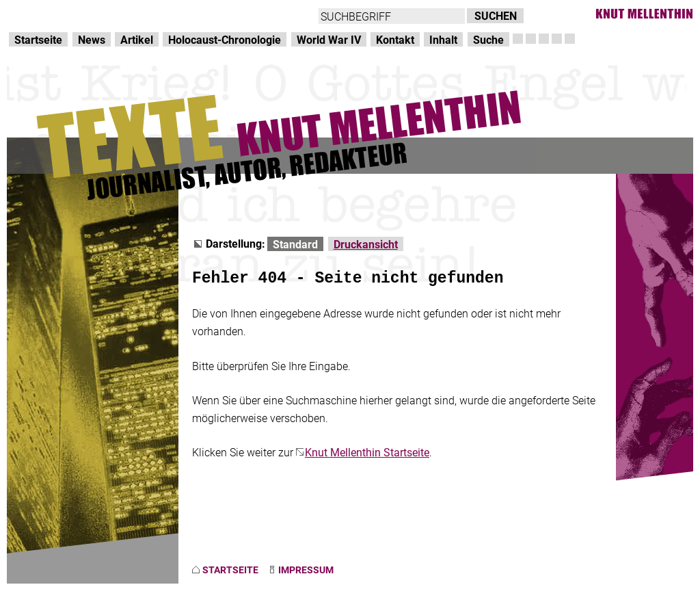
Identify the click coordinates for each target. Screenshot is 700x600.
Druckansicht (366, 244)
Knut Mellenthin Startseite (367, 452)
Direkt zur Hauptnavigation (72, 14)
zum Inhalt (175, 14)
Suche (488, 39)
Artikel (137, 39)
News (92, 39)
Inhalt (443, 39)
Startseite (38, 39)
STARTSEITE (230, 570)
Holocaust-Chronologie (225, 39)
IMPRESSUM (306, 570)
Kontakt (395, 39)
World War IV (329, 39)
